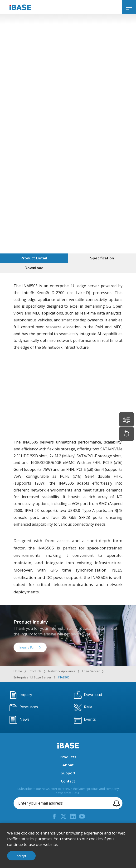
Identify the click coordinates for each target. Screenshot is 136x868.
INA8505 (64, 677)
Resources (24, 707)
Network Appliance (62, 671)
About (68, 765)
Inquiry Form (30, 647)
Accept (21, 856)
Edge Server (91, 671)
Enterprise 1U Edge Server (32, 677)
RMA (83, 707)
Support (68, 773)
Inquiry (21, 695)
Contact (68, 781)
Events (85, 720)
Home (18, 671)
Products (35, 671)
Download (34, 268)
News (19, 720)
